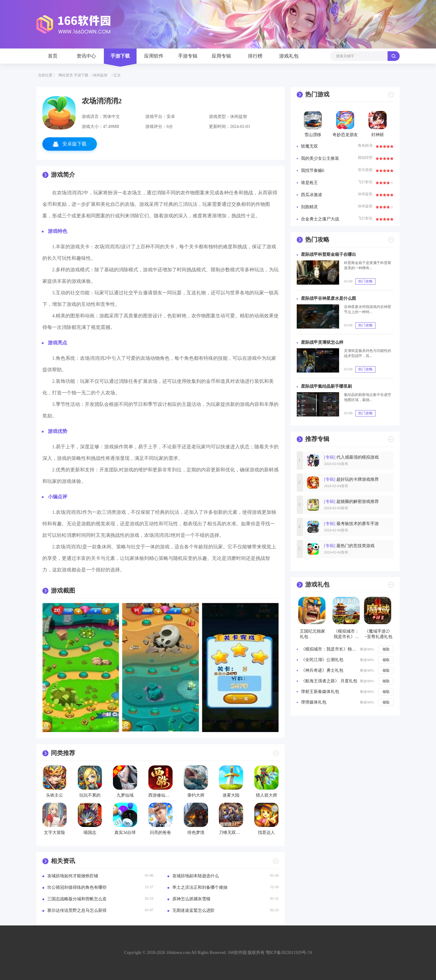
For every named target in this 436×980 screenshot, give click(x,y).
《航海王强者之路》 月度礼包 (329, 681)
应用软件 (154, 56)
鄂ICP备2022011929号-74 (289, 953)
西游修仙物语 (160, 795)
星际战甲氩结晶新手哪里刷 (326, 386)
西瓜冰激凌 (312, 195)
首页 (53, 56)
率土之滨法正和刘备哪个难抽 (200, 887)
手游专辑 (188, 56)
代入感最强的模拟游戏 (351, 457)
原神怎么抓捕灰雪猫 (191, 899)
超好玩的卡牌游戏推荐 (351, 479)
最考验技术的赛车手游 (351, 524)
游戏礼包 (289, 56)
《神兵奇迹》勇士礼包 (322, 670)
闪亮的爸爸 (160, 833)
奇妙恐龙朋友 (345, 135)
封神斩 (378, 135)
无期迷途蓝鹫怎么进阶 (193, 910)
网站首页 (66, 75)
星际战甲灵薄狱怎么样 (322, 342)
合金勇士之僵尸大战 (320, 219)
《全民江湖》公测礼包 (322, 660)
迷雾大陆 (231, 795)
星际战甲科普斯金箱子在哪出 (329, 254)
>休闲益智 (99, 75)
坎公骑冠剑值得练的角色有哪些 (77, 887)
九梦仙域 (125, 795)
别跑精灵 (309, 207)
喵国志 (90, 833)
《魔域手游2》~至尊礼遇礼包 (378, 634)
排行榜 (255, 56)
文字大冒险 (54, 833)
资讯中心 (86, 56)
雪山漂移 (313, 135)
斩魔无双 (309, 146)
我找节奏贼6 (313, 171)
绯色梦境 (196, 833)
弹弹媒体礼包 (314, 702)
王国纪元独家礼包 (312, 634)
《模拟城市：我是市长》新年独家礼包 (346, 634)
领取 (386, 649)
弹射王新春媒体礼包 (320, 692)
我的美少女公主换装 (320, 158)
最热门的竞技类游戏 (349, 546)
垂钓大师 (196, 795)
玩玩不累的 (90, 795)
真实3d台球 (125, 833)
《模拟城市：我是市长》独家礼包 (329, 649)
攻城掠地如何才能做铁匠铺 (73, 876)
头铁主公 (54, 795)
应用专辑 (221, 56)
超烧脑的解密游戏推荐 (351, 502)
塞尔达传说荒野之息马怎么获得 (77, 910)
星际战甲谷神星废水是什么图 (329, 298)
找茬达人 (266, 833)
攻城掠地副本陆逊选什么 (196, 876)
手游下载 (120, 56)
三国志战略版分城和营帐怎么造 (77, 899)
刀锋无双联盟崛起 (231, 833)
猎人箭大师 (266, 795)
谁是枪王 (309, 183)
